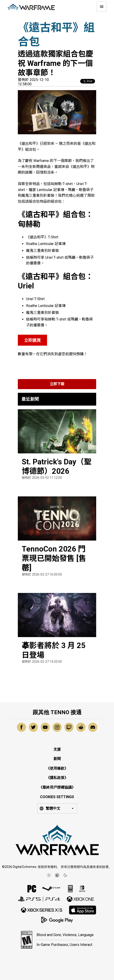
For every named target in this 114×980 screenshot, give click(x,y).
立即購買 (32, 340)
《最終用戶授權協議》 (57, 787)
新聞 (57, 759)
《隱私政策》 (57, 778)
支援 (57, 749)
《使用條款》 (57, 768)
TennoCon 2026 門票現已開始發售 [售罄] (54, 558)
